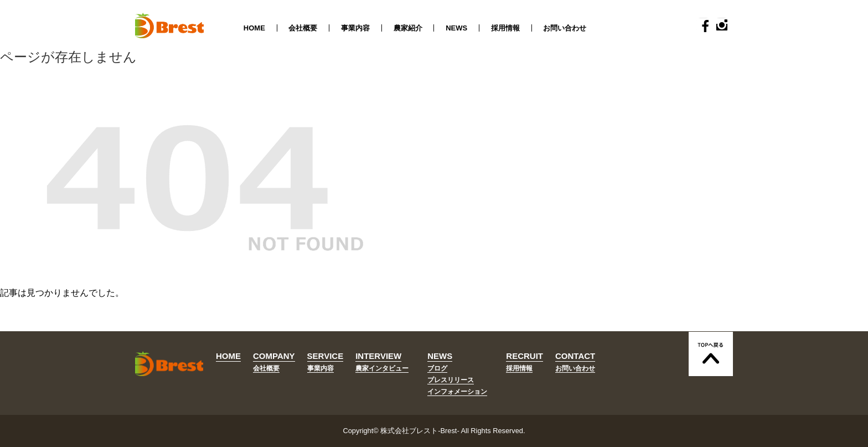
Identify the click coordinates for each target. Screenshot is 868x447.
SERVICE (325, 356)
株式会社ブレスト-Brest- (420, 431)
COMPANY (274, 356)
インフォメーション (457, 392)
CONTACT (575, 356)
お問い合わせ (565, 28)
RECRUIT (525, 356)
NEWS (456, 28)
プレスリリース (451, 380)
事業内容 (355, 28)
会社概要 (303, 28)
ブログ (437, 368)
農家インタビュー (382, 368)
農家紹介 (408, 28)
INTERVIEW (378, 356)
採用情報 (505, 28)
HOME (254, 28)
